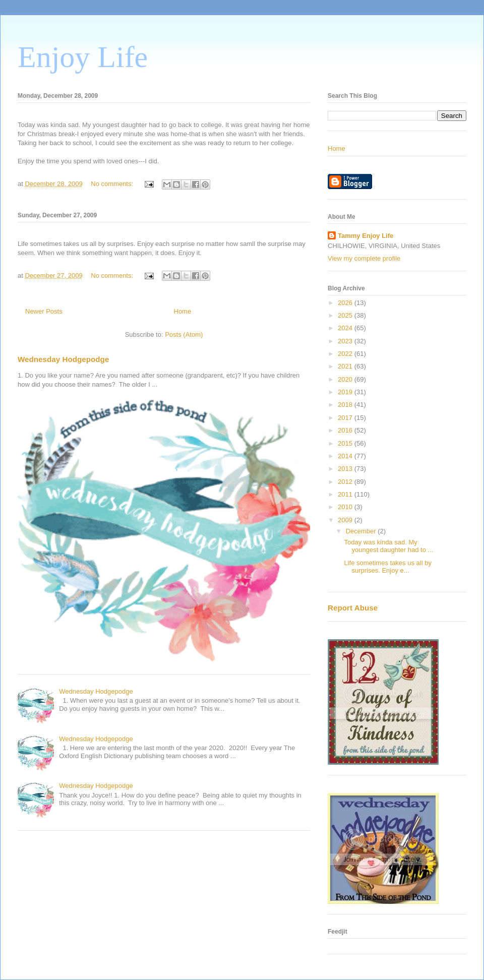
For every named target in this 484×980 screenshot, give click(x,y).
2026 (346, 303)
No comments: (113, 184)
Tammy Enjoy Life (366, 236)
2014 (346, 456)
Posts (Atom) (184, 334)
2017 (346, 418)
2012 (346, 482)
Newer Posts (44, 311)
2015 (346, 443)
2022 (346, 354)
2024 (346, 328)
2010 (346, 507)
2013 (346, 469)
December (362, 531)
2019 (346, 392)
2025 (346, 315)
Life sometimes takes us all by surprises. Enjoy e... (387, 567)
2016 (346, 430)
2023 (346, 341)
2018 (346, 405)
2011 (346, 494)
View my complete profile (364, 258)
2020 (346, 379)
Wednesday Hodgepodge (63, 359)
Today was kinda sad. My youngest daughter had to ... (388, 546)
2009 (346, 520)
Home (183, 311)
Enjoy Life (83, 57)
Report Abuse (353, 608)
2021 (346, 366)
